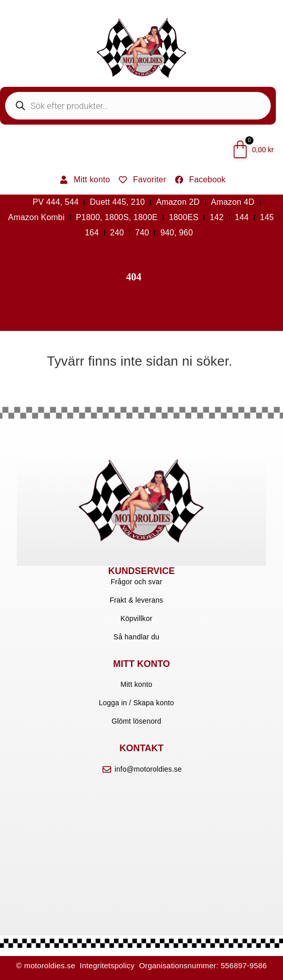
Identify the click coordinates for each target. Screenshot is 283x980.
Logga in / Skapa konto (137, 703)
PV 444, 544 (56, 202)
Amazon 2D (178, 202)
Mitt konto (136, 684)
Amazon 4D (233, 202)
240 (117, 233)
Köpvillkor (136, 618)
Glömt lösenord (137, 721)
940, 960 (176, 233)
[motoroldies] (141, 835)
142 (216, 217)
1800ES (184, 217)
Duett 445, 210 (117, 202)
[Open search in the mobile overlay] (138, 106)
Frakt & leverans (136, 600)
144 (242, 217)
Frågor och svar (136, 582)
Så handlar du (137, 637)
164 (92, 233)
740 (142, 233)
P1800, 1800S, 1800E (117, 217)
